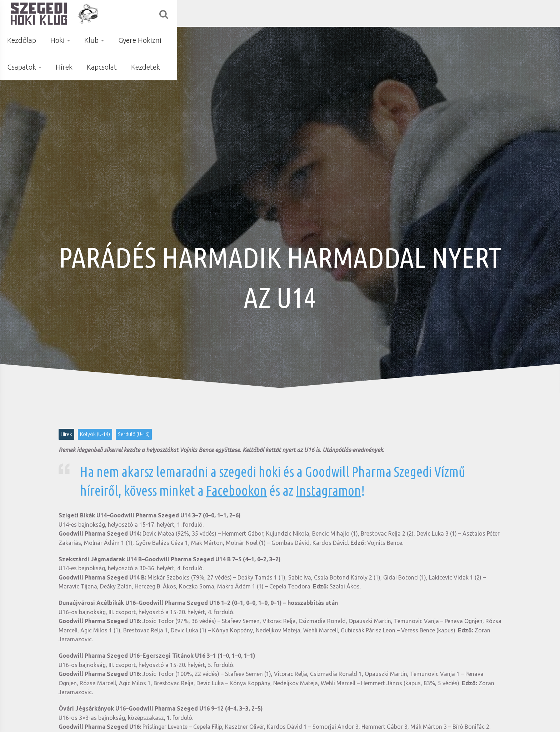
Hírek (428, 13)
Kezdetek (510, 13)
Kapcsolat (466, 13)
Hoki (256, 13)
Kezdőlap (217, 13)
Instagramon (328, 490)
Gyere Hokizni (336, 13)
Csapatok (389, 13)
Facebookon (236, 490)
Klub (290, 13)
